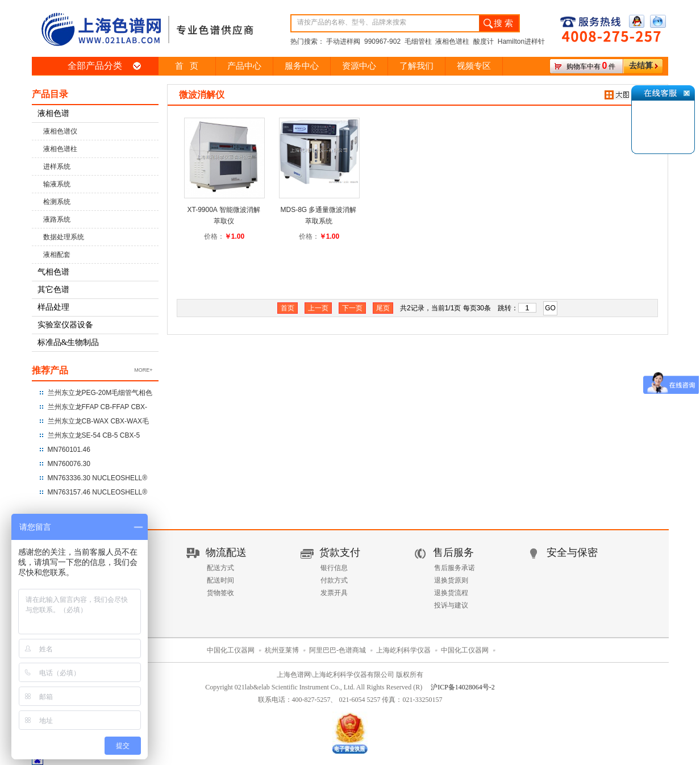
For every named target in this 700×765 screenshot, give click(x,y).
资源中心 (359, 66)
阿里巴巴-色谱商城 (338, 650)
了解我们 (416, 66)
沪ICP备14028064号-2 (463, 687)
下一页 (352, 308)
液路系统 (57, 219)
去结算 (641, 66)
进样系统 (57, 167)
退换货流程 (451, 593)
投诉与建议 (451, 605)
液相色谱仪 (60, 131)
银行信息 (334, 568)
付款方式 (334, 580)
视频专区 (474, 66)
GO (550, 308)
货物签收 (220, 593)
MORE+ (143, 370)
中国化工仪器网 (231, 650)
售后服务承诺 (455, 568)
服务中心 (302, 66)
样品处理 (53, 307)
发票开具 (334, 593)
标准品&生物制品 (68, 342)
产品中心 (244, 66)
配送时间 (220, 580)
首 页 (187, 66)
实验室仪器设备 (65, 325)
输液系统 (57, 184)
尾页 (383, 308)
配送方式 (220, 568)
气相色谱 (53, 272)
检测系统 (57, 202)
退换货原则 (451, 580)
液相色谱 (53, 113)
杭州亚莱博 (282, 650)
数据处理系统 (64, 237)
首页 (287, 308)
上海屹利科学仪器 (403, 650)
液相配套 (57, 255)
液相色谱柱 (60, 149)
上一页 (318, 308)
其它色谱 (53, 290)
